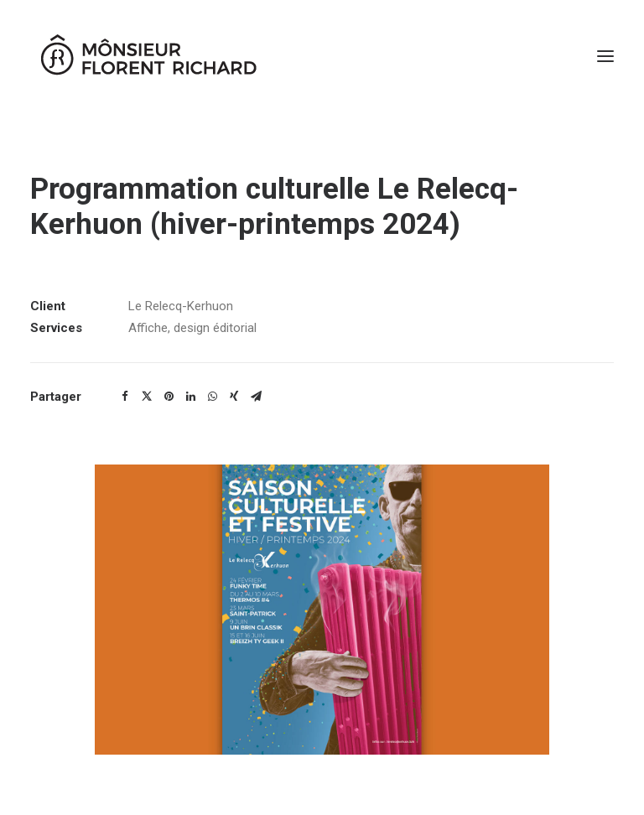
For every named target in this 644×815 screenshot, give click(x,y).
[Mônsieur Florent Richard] (148, 56)
